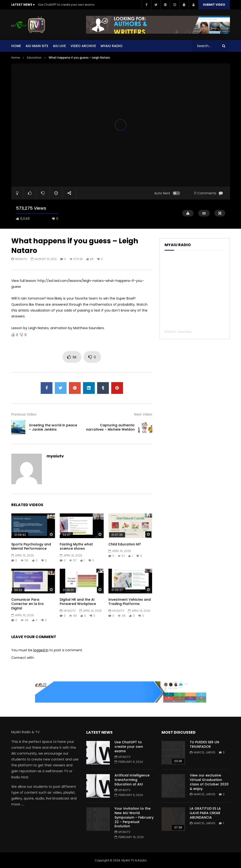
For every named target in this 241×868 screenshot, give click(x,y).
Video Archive (83, 46)
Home (16, 46)
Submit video (214, 5)
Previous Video (24, 414)
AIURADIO (170, 332)
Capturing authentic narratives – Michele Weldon (110, 427)
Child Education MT (125, 544)
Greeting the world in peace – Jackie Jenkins (53, 427)
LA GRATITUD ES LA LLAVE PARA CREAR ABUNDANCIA (205, 813)
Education (34, 58)
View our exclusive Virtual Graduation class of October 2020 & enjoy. (209, 782)
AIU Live (59, 46)
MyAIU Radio (185, 332)
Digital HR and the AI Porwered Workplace (78, 602)
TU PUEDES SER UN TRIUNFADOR (204, 744)
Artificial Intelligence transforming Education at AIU (132, 780)
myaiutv (21, 259)
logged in (41, 650)
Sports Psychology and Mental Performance (31, 546)
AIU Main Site (37, 46)
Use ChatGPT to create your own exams (66, 5)
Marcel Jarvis (205, 752)
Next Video (143, 414)
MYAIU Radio (112, 46)
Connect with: (23, 658)
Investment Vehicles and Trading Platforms (130, 602)
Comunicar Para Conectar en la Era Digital (27, 604)
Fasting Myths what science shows (76, 546)
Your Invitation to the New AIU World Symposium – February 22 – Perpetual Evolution (134, 817)
